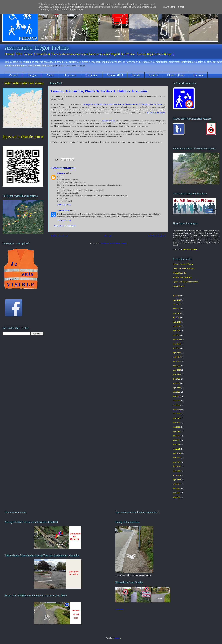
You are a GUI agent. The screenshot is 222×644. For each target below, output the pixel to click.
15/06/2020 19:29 (64, 205)
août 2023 (177, 357)
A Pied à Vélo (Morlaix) (182, 277)
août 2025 (177, 304)
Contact (154, 75)
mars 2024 (177, 339)
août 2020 (177, 484)
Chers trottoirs (176, 75)
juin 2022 (176, 396)
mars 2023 (177, 370)
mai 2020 (176, 497)
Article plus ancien (157, 236)
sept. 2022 (177, 388)
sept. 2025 (177, 300)
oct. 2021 (176, 427)
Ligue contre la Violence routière (185, 282)
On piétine (91, 75)
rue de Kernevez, (108, 121)
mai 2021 (176, 445)
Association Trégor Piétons (37, 48)
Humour (198, 75)
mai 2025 (176, 309)
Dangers (32, 75)
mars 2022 (177, 409)
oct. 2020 (176, 475)
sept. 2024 (177, 322)
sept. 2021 (177, 431)
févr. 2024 (177, 344)
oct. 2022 (176, 383)
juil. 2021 (176, 436)
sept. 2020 (177, 479)
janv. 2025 (177, 313)
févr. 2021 (177, 458)
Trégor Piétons (63, 210)
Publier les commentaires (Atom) (114, 243)
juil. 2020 (176, 488)
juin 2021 (176, 440)
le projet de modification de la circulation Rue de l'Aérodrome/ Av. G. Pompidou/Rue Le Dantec (123, 104)
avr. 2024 (176, 335)
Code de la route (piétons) (183, 264)
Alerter (51, 75)
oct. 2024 (176, 317)
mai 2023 (176, 366)
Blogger (117, 638)
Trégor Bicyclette (179, 273)
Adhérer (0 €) (115, 75)
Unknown (61, 173)
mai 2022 (176, 401)
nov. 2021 (176, 423)
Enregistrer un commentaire (65, 226)
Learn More (169, 7)
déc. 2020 (176, 466)
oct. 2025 (176, 296)
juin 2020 (176, 493)
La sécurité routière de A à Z (184, 268)
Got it (181, 7)
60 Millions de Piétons (156, 113)
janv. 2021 (177, 462)
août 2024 (177, 326)
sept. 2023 (177, 352)
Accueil (14, 75)
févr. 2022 (177, 414)
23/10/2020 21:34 (64, 220)
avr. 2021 (176, 449)
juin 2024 (176, 331)
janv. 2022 (177, 418)
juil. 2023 (176, 361)
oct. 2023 (176, 348)
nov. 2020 (176, 471)
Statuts (136, 75)
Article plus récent (59, 236)
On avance (70, 75)
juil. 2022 (176, 392)
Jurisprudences (178, 286)
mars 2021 (177, 453)
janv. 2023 (177, 374)
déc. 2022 (176, 379)
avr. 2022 (176, 405)
